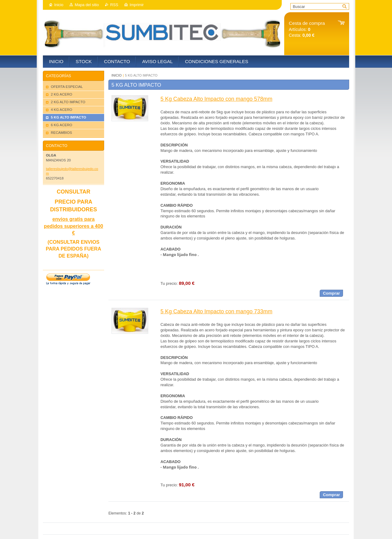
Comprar (331, 293)
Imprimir (137, 5)
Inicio (59, 5)
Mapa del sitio (87, 5)
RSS (114, 5)
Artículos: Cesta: (307, 29)
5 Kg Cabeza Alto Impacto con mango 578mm (216, 99)
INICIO (117, 75)
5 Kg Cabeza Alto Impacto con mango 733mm (216, 311)
